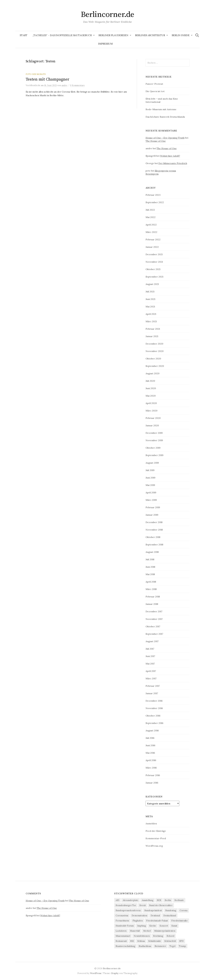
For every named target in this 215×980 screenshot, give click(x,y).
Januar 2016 (152, 783)
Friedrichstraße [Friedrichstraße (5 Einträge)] (179, 921)
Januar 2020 (152, 425)
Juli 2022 (150, 210)
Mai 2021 (150, 307)
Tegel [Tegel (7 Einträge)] (172, 946)
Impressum (105, 44)
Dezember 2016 (154, 701)
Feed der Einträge (156, 831)
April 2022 (151, 225)
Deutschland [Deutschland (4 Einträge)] (170, 916)
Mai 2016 (150, 753)
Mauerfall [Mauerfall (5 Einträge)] (135, 931)
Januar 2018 (152, 604)
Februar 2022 (153, 239)
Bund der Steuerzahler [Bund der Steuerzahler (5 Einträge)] (161, 905)
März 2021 (151, 321)
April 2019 (151, 492)
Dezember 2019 (154, 433)
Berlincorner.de (108, 15)
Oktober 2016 (153, 716)
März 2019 (151, 500)
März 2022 (151, 232)
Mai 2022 (151, 217)
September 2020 (155, 366)
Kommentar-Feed (156, 838)
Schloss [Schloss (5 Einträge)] (141, 941)
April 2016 (151, 760)
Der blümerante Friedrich (173, 163)
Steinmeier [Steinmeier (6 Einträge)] (160, 946)
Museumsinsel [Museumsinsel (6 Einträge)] (123, 936)
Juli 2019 (150, 470)
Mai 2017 (150, 664)
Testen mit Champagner (48, 79)
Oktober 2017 (153, 626)
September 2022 (155, 202)
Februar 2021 (153, 329)
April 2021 (151, 314)
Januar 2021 (152, 336)
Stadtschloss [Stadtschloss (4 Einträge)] (145, 946)
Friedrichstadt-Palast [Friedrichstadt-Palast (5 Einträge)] (157, 921)
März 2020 (151, 411)
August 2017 (152, 641)
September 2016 (154, 723)
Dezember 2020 (154, 344)
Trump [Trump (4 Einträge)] (182, 946)
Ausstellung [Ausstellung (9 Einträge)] (148, 900)
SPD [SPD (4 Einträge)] (181, 941)
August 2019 (152, 463)
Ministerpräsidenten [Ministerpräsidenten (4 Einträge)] (165, 931)
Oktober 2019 (153, 448)
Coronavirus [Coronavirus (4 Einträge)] (122, 916)
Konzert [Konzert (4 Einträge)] (164, 926)
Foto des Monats (36, 74)
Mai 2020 (151, 396)
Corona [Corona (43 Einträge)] (184, 910)
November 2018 (154, 530)
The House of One (156, 141)
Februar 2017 (153, 686)
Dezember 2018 (154, 522)
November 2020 (155, 351)
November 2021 (154, 262)
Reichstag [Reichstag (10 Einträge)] (158, 936)
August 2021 (152, 284)
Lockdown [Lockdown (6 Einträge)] (121, 931)
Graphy (115, 973)
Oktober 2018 (153, 537)
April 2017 (151, 671)
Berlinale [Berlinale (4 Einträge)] (179, 900)
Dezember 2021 (154, 254)
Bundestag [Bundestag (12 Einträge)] (171, 910)
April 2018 (151, 582)
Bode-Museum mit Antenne (161, 109)
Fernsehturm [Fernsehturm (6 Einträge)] (122, 921)
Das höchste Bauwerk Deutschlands (165, 117)
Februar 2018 (153, 597)
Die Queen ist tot (155, 91)
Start (24, 35)
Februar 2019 (153, 507)
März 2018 (151, 589)
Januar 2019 (152, 515)
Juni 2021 (150, 299)
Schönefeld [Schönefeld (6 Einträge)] (170, 941)
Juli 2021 (150, 291)
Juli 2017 (150, 649)
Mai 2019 (150, 485)
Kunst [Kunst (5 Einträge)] (174, 926)
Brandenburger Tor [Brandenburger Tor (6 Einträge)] (126, 905)
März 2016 (151, 768)
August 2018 (152, 552)
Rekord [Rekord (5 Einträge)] (170, 936)
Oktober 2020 (153, 359)
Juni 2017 (150, 656)
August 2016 (152, 730)
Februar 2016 (153, 775)
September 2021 (154, 277)
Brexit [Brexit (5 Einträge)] (143, 905)
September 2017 (154, 634)
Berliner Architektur (150, 35)
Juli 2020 (150, 381)
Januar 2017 (152, 693)
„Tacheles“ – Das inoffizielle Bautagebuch (62, 35)
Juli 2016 (150, 738)
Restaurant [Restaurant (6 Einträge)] (121, 941)
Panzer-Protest (154, 84)
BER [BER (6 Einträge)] (159, 900)
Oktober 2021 (153, 269)
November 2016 (154, 708)
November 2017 (154, 619)
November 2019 (154, 440)
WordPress (96, 973)
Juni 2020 (151, 388)
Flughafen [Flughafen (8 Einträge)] (138, 921)
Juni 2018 (150, 567)
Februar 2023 (153, 195)
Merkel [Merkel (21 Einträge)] (147, 931)
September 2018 (154, 545)
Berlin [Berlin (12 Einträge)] (168, 900)
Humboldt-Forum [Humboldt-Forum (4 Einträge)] (125, 926)
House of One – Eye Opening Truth (165, 138)
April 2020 (151, 403)
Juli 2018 (150, 559)
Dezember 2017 (154, 611)
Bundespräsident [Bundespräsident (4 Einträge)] (153, 910)
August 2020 (153, 373)
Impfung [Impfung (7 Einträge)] (142, 926)
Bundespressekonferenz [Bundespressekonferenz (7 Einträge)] (128, 910)
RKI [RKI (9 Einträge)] (132, 941)
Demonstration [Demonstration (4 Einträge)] (139, 916)
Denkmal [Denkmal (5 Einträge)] (155, 916)
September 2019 (154, 455)
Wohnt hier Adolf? (170, 156)
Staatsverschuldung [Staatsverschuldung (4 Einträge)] (125, 946)
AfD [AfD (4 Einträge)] (117, 900)
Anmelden (151, 823)
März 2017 (151, 678)
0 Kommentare (77, 85)
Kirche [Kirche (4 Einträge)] (153, 926)
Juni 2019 (150, 478)
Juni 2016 (150, 745)
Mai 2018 (150, 574)
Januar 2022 (152, 247)
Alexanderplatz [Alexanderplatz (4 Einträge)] (131, 900)
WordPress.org (154, 846)
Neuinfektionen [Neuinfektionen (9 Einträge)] (142, 936)
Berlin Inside (181, 35)
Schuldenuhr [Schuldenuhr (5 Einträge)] (155, 941)
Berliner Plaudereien (113, 35)
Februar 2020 (153, 418)
